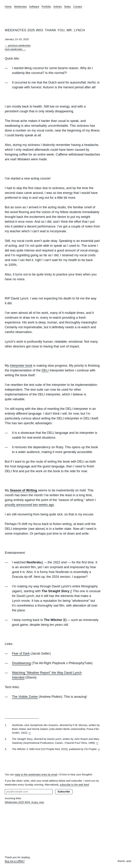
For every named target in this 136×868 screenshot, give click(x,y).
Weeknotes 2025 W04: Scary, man (24, 802)
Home (8, 7)
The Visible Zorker (25, 697)
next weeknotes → (15, 49)
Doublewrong (21, 663)
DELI (45, 370)
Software (34, 7)
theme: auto (124, 861)
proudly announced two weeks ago (29, 505)
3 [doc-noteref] (66, 620)
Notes (67, 7)
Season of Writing (23, 490)
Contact (78, 7)
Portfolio (46, 7)
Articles (57, 7)
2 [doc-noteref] (71, 591)
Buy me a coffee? (15, 861)
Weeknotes (20, 7)
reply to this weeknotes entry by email (36, 775)
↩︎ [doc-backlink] (30, 733)
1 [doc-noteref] (42, 562)
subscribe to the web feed (74, 785)
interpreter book (21, 366)
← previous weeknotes (18, 45)
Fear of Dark (21, 653)
